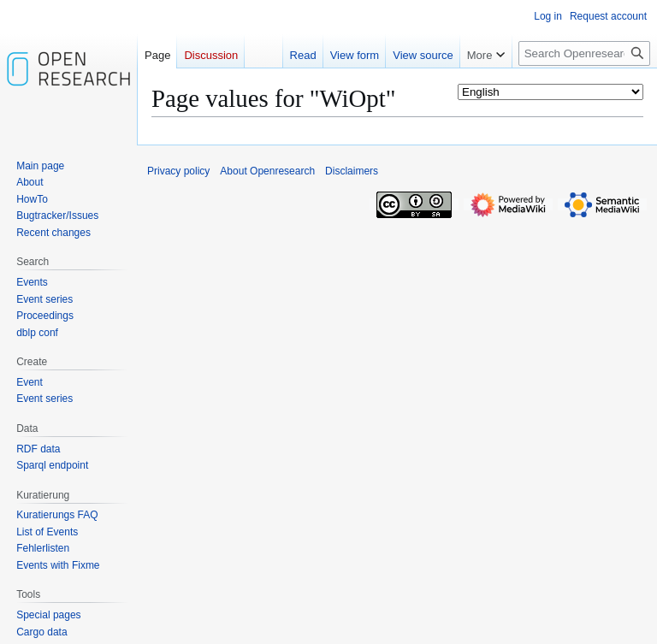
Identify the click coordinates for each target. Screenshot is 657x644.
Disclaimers (352, 171)
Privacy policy (178, 171)
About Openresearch (267, 171)
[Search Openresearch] (584, 53)
